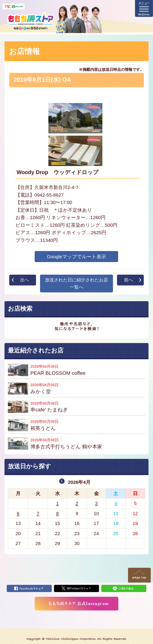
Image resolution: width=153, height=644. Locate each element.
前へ (128, 280)
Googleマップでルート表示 (77, 257)
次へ (25, 280)
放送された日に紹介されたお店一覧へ (76, 283)
